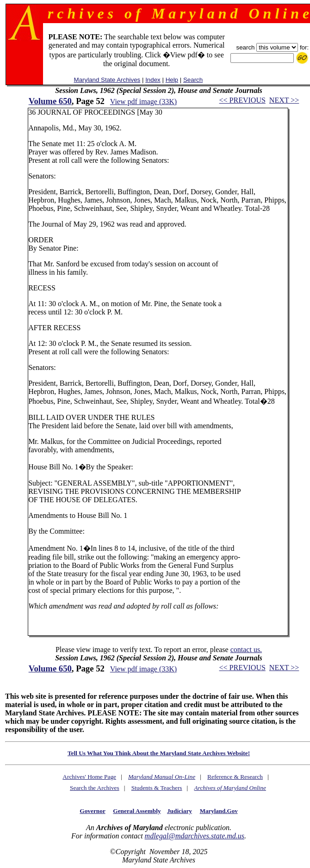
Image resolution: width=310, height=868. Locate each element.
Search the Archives (95, 788)
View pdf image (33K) (143, 102)
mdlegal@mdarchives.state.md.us (195, 836)
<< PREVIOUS (242, 100)
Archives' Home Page (89, 777)
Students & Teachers (157, 788)
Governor (92, 811)
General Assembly (137, 811)
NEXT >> (284, 100)
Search (193, 80)
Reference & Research (235, 777)
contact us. (246, 649)
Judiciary (180, 811)
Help (172, 80)
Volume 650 (50, 101)
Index (153, 80)
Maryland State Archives (107, 80)
